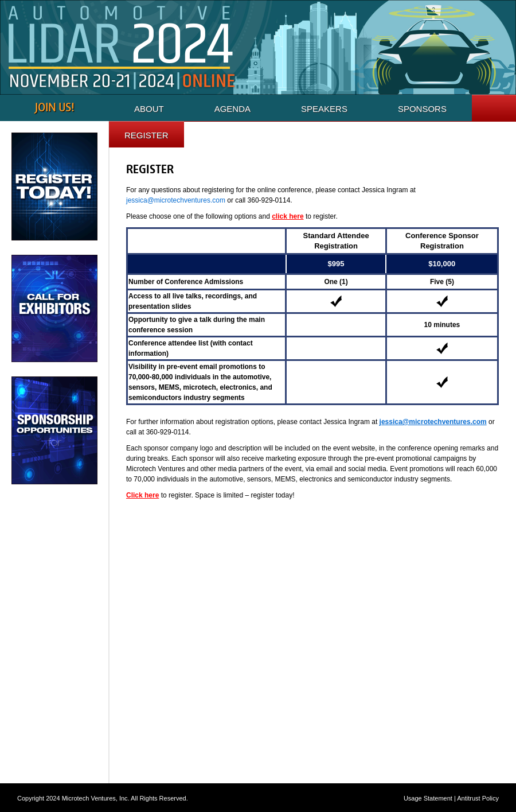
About (149, 109)
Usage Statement (428, 798)
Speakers (324, 109)
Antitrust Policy (478, 798)
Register (146, 135)
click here (288, 216)
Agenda (232, 109)
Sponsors (422, 109)
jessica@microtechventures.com (176, 200)
